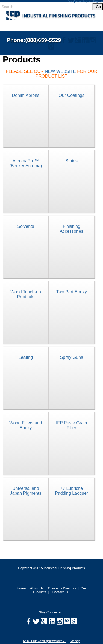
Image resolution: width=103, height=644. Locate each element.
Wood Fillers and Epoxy (26, 425)
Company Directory (62, 588)
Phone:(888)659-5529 (34, 40)
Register (98, 2)
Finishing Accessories (72, 229)
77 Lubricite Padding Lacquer (71, 491)
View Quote (74, 2)
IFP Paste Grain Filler (72, 425)
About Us (37, 588)
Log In (87, 2)
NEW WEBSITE (60, 71)
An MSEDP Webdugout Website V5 (45, 641)
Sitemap (75, 641)
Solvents (26, 226)
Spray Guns (71, 357)
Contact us (60, 592)
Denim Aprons (26, 95)
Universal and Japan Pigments (26, 491)
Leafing (26, 357)
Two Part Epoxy (72, 292)
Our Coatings (72, 95)
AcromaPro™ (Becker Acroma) (26, 163)
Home (21, 588)
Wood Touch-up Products (26, 294)
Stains (71, 161)
